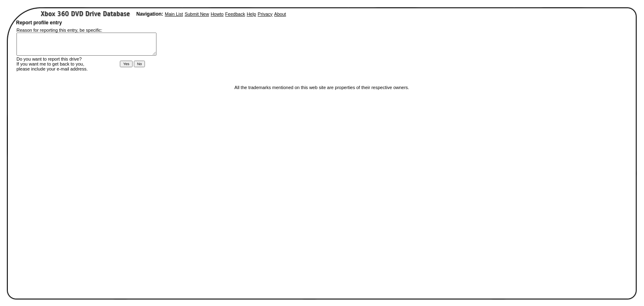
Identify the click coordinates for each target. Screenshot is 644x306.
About (280, 14)
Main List (174, 14)
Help (251, 14)
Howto (217, 14)
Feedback (235, 14)
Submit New (197, 14)
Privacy (265, 14)
